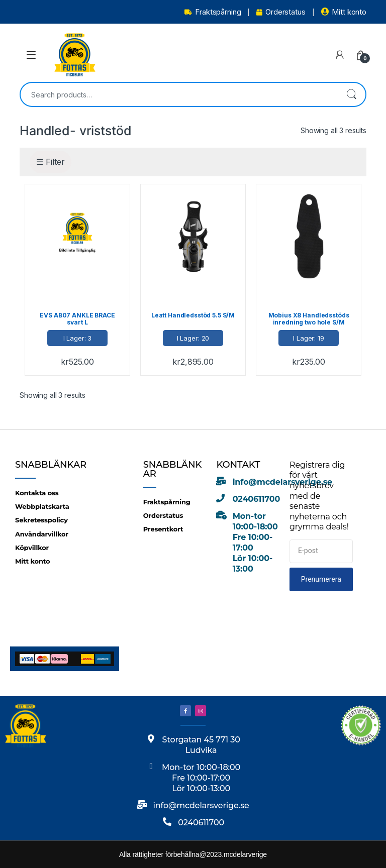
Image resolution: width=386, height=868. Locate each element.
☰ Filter (51, 162)
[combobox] (179, 94)
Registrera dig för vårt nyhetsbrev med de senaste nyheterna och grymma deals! (319, 496)
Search (351, 94)
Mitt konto (344, 12)
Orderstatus (281, 12)
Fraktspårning (213, 12)
